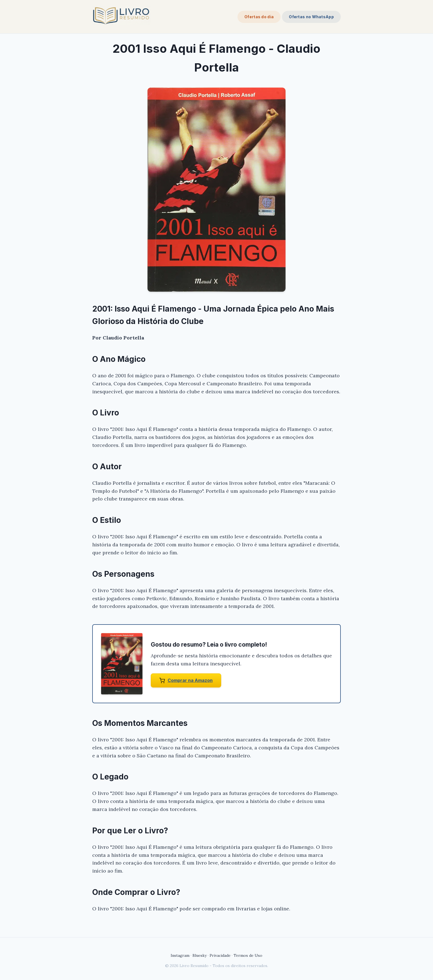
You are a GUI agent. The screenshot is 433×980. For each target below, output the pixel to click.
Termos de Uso (248, 955)
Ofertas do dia (259, 17)
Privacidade (220, 955)
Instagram (180, 955)
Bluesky (200, 955)
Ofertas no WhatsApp (311, 17)
